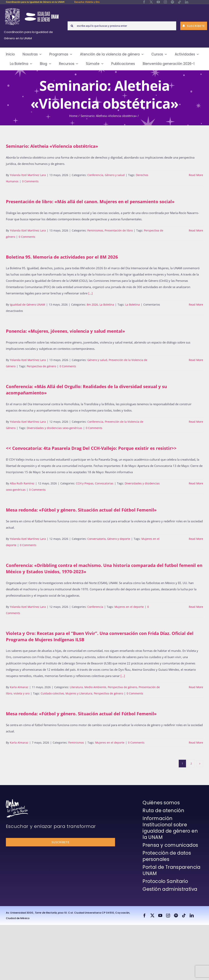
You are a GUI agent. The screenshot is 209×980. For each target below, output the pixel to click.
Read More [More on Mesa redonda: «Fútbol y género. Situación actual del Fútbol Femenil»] (196, 539)
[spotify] (172, 2)
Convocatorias (104, 483)
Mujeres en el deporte (129, 607)
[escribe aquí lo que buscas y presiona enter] (122, 26)
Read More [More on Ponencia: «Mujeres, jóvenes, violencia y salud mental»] (196, 360)
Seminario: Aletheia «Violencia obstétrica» (52, 146)
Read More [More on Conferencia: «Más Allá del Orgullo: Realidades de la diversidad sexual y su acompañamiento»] (196, 422)
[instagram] (165, 2)
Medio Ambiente (95, 687)
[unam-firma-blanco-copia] (17, 801)
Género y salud (115, 175)
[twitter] (151, 2)
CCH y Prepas (85, 483)
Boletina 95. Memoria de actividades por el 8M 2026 (62, 257)
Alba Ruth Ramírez (22, 483)
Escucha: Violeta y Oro (87, 2)
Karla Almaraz (19, 687)
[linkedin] (187, 2)
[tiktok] (180, 2)
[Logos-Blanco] (32, 9)
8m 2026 (92, 304)
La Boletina (107, 304)
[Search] (72, 26)
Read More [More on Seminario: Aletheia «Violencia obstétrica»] (196, 175)
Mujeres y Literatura (79, 693)
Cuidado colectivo (52, 693)
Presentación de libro (119, 230)
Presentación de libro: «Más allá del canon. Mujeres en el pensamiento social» (90, 201)
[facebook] (144, 2)
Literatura (76, 687)
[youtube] (158, 2)
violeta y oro (22, 693)
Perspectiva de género (41, 366)
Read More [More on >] (196, 483)
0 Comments (30, 181)
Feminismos (95, 230)
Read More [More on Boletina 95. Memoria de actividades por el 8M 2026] (196, 304)
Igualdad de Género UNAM (28, 304)
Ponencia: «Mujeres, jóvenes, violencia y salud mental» (65, 331)
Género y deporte (119, 539)
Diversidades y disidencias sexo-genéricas (54, 428)
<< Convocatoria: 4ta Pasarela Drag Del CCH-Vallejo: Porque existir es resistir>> (91, 448)
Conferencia (95, 175)
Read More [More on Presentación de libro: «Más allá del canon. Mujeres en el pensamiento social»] (196, 230)
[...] (90, 293)
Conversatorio (96, 539)
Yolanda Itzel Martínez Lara (28, 175)
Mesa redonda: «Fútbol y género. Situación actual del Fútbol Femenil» (81, 510)
